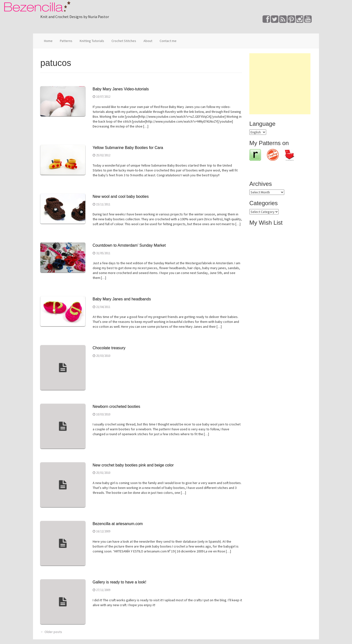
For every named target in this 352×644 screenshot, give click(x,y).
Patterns (66, 41)
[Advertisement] (280, 84)
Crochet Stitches (124, 41)
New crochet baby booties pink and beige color (133, 465)
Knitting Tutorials (92, 41)
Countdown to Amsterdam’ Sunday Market (129, 245)
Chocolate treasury (109, 348)
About (148, 41)
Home (48, 41)
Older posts (51, 632)
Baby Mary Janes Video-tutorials (121, 89)
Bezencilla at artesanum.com (118, 524)
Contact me (168, 41)
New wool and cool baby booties (121, 196)
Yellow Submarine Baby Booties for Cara (128, 148)
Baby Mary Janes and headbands (122, 299)
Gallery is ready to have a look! (120, 582)
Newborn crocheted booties (116, 406)
